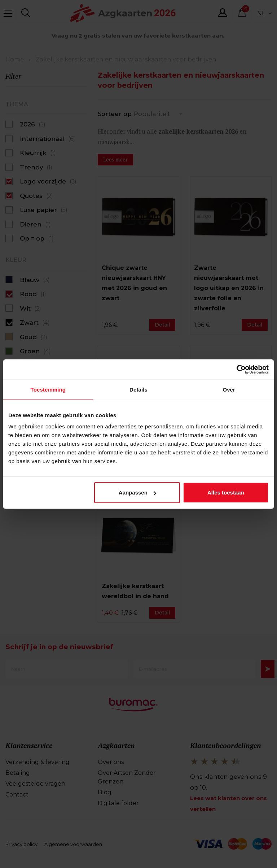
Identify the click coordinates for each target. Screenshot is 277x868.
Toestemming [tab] (48, 390)
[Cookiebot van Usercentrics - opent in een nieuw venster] (237, 369)
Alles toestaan (226, 493)
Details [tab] (138, 390)
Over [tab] (229, 390)
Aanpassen (137, 493)
